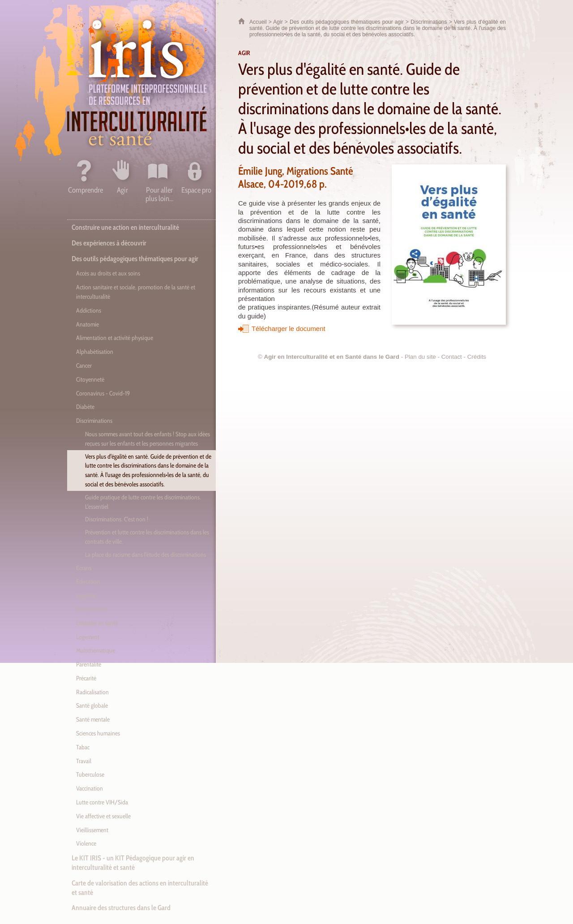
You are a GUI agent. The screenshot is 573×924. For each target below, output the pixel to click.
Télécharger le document (289, 329)
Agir (278, 22)
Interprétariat (91, 609)
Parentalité (89, 664)
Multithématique (96, 650)
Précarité (86, 678)
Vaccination (90, 788)
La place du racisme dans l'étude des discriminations (145, 554)
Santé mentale (93, 719)
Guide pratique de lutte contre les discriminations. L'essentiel (143, 502)
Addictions (89, 310)
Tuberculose (90, 774)
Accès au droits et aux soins (108, 273)
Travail (84, 761)
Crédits (477, 357)
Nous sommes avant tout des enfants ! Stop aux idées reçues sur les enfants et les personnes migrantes (148, 439)
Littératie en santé (97, 623)
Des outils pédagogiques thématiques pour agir (347, 22)
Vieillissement (92, 830)
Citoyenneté (90, 379)
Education (88, 581)
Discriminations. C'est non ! (117, 519)
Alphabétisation (95, 352)
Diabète (85, 407)
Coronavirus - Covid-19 (103, 393)
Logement (88, 637)
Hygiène (86, 595)
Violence (86, 843)
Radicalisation (92, 692)
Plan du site (420, 357)
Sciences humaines (98, 733)
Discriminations (429, 22)
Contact (452, 357)
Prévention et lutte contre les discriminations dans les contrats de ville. (147, 537)
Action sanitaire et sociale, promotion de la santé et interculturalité (136, 292)
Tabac (83, 747)
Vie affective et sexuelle (103, 816)
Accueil (258, 22)
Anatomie (88, 324)
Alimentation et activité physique (115, 338)
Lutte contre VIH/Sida (102, 802)
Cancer (84, 365)
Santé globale (92, 705)
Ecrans (84, 568)
